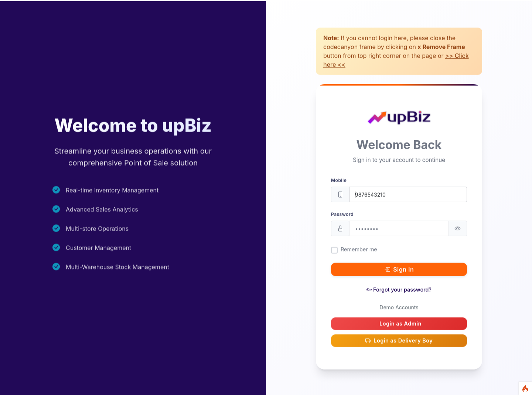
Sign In (399, 278)
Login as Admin (400, 332)
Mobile (339, 189)
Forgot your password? (399, 298)
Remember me (359, 258)
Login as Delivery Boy (399, 349)
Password (342, 223)
